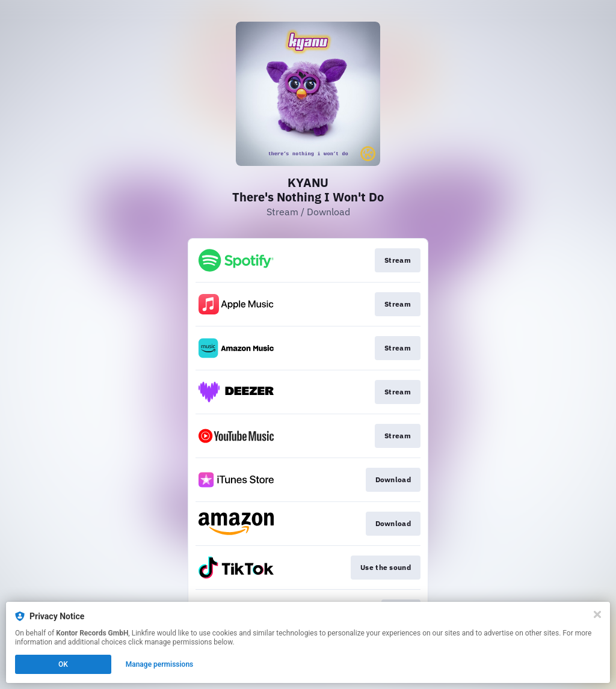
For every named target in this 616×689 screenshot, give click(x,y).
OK (63, 664)
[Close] (597, 614)
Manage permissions (160, 664)
